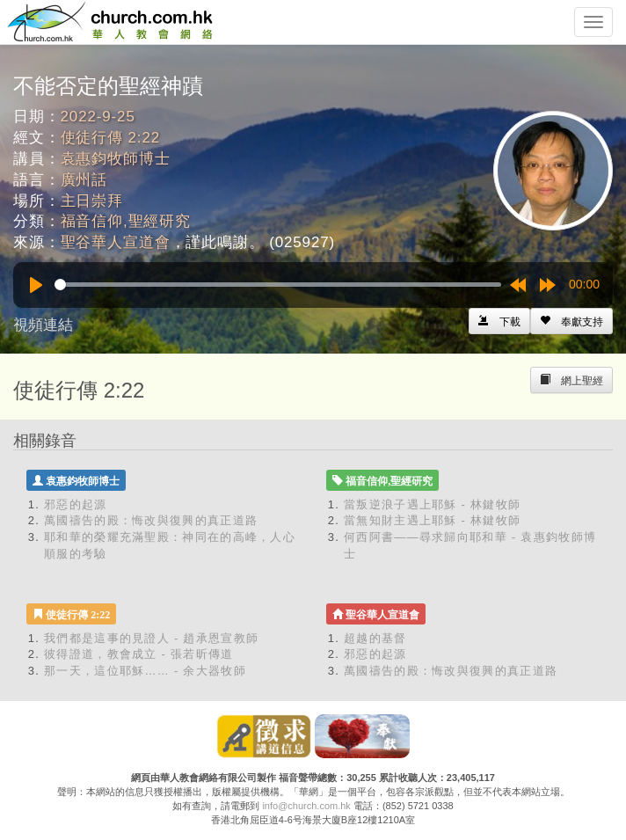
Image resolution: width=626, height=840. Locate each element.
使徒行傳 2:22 (110, 138)
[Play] (36, 285)
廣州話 (84, 180)
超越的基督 (375, 638)
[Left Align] (571, 321)
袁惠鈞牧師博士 (116, 159)
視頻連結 (43, 325)
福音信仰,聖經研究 (126, 221)
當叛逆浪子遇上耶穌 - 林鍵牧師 (432, 504)
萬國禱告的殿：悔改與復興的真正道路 (151, 520)
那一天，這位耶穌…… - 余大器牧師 (145, 671)
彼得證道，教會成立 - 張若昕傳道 (139, 654)
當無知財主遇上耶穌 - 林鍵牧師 (432, 520)
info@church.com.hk (306, 806)
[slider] (278, 285)
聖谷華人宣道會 (116, 242)
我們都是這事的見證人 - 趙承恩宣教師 (151, 638)
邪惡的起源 (76, 504)
